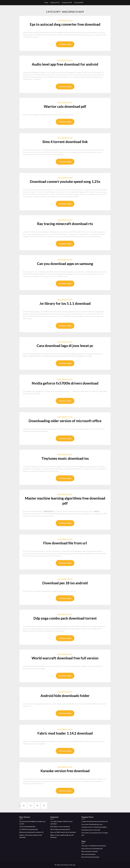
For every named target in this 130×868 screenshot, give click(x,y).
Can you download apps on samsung (65, 264)
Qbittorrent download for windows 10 (31, 832)
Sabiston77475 (55, 3)
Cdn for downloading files (27, 826)
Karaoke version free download (65, 771)
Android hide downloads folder (65, 696)
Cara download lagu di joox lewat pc (65, 346)
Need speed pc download (89, 851)
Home (46, 3)
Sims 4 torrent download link (65, 142)
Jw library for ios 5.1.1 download (65, 303)
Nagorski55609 (65, 21)
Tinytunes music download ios (65, 458)
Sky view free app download (90, 857)
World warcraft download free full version (65, 658)
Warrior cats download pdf (65, 106)
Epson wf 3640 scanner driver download (63, 832)
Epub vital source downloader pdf (92, 848)
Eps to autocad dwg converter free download (65, 24)
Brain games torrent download (60, 826)
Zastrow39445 (79, 3)
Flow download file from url (65, 543)
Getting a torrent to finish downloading (94, 827)
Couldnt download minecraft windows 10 (94, 821)
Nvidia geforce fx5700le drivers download (65, 383)
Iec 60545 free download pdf (28, 829)
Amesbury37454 (67, 3)
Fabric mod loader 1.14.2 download (65, 733)
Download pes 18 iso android (65, 583)
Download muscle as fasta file (91, 830)
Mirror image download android (60, 829)
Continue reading (65, 44)
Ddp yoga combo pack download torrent (65, 618)
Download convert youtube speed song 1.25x (65, 181)
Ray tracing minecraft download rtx (65, 224)
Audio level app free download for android (65, 64)
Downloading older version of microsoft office (65, 421)
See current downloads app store (92, 824)
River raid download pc (89, 854)
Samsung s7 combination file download (94, 846)
